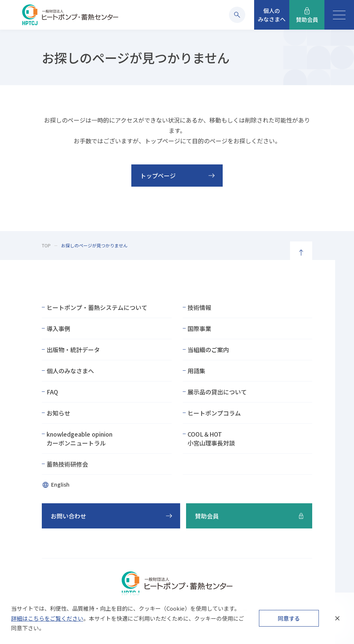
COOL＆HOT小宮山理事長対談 (211, 438)
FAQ (52, 392)
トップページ (158, 176)
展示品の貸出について (217, 392)
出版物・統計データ (73, 350)
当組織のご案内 (208, 350)
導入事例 (58, 328)
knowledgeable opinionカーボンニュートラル (80, 438)
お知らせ (58, 413)
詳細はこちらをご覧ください (47, 618)
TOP (46, 245)
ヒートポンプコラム (214, 413)
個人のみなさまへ (70, 371)
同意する (289, 618)
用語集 (196, 371)
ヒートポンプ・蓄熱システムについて (97, 307)
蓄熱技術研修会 (67, 464)
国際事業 (199, 328)
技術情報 (199, 307)
